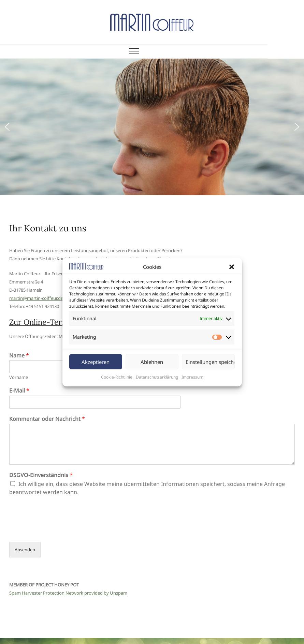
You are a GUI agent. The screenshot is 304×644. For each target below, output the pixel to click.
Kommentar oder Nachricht (47, 419)
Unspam (118, 593)
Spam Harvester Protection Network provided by (59, 593)
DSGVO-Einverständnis (41, 475)
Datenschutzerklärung (157, 377)
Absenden (25, 550)
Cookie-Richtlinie (117, 377)
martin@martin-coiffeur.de (36, 298)
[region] (152, 127)
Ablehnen (152, 362)
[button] (232, 267)
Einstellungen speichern (210, 362)
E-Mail (19, 391)
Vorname (19, 377)
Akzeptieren (96, 362)
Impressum (192, 377)
